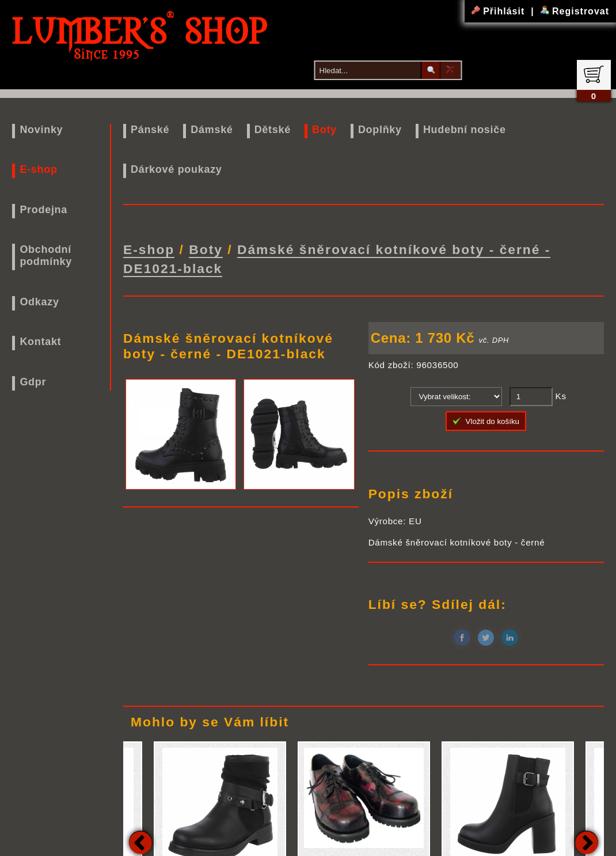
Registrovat (575, 11)
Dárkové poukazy (176, 169)
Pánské (150, 130)
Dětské (273, 130)
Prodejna (43, 210)
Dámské (212, 130)
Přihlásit (500, 11)
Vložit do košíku (486, 415)
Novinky (41, 130)
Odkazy (39, 302)
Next (587, 836)
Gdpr (33, 382)
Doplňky (380, 130)
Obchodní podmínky (46, 255)
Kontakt (40, 342)
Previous (140, 836)
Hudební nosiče (465, 130)
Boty (324, 130)
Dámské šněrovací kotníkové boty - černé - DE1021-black (337, 255)
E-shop (38, 169)
